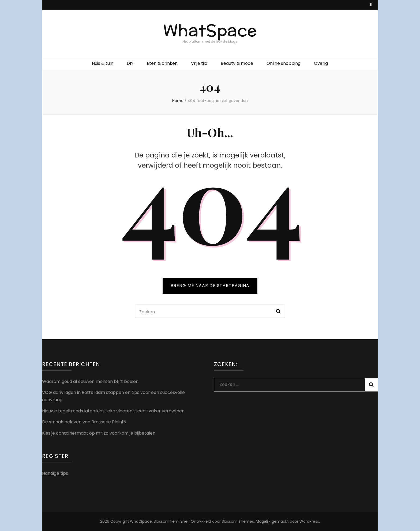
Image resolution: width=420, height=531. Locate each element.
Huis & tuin (103, 63)
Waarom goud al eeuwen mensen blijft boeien (90, 381)
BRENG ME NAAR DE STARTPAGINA (210, 286)
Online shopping (284, 63)
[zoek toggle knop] (371, 5)
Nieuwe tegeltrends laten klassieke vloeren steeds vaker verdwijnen (113, 411)
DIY (130, 63)
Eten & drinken (162, 63)
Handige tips (55, 473)
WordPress (309, 521)
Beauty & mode (237, 63)
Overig (321, 63)
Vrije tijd (199, 63)
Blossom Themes (238, 521)
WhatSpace (210, 31)
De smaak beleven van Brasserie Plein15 (84, 422)
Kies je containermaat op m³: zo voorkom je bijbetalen (99, 433)
